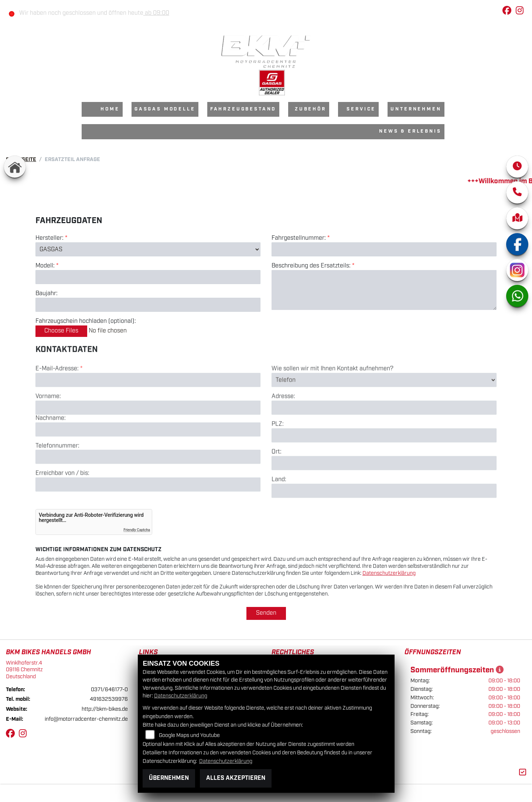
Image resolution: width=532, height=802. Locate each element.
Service (361, 109)
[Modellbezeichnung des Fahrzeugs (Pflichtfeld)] (148, 277)
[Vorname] (148, 436)
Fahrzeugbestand (243, 109)
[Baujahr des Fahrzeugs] (148, 305)
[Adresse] (384, 436)
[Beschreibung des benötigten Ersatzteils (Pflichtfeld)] (384, 290)
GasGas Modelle (165, 109)
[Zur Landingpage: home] (15, 167)
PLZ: (278, 452)
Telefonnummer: (57, 474)
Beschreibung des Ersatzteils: (313, 266)
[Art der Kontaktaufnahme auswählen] (384, 408)
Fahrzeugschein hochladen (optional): (86, 321)
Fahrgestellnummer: (299, 238)
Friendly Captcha (137, 530)
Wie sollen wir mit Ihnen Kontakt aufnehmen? (332, 397)
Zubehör (311, 109)
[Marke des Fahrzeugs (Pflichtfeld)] (148, 249)
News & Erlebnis (410, 131)
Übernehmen (169, 778)
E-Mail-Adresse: (59, 397)
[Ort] (384, 491)
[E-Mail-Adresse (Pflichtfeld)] (148, 408)
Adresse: (283, 424)
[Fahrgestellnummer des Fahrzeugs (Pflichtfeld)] (384, 249)
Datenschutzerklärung (389, 573)
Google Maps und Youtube (189, 735)
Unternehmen (416, 109)
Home (110, 109)
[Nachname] (148, 457)
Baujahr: (47, 294)
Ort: (277, 480)
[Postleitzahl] (384, 463)
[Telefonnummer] (148, 485)
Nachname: (51, 446)
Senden (266, 613)
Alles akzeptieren (236, 778)
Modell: (45, 266)
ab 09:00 (156, 13)
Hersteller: (50, 238)
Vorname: (48, 424)
